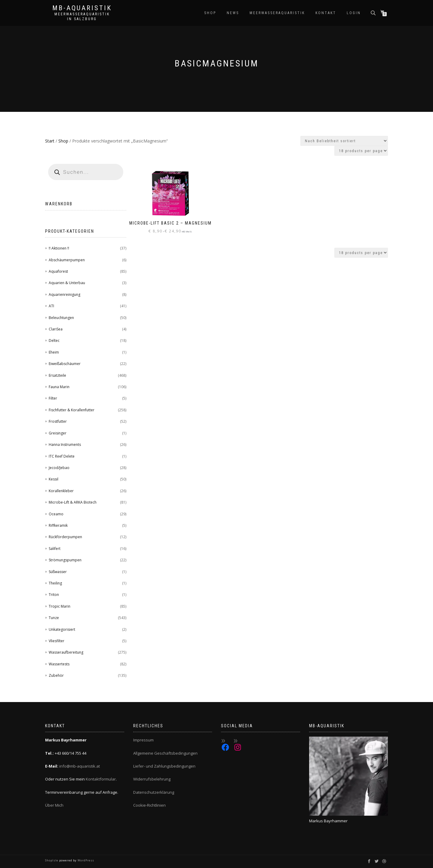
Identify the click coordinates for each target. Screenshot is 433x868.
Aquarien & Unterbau (67, 283)
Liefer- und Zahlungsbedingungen (164, 766)
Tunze (54, 618)
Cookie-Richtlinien (149, 805)
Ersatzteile (57, 375)
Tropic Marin (60, 606)
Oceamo (56, 514)
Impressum (143, 740)
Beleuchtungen (61, 318)
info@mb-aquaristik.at (80, 766)
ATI (51, 306)
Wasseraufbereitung (66, 652)
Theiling (55, 583)
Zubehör (56, 675)
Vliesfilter (57, 641)
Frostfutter (58, 421)
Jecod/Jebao (59, 468)
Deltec (54, 340)
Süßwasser (58, 572)
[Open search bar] (374, 12)
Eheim (54, 352)
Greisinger (58, 433)
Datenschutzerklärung (154, 792)
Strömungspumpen (65, 560)
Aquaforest (58, 271)
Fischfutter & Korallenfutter (72, 410)
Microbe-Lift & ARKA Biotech (73, 502)
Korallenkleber (61, 491)
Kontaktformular (101, 779)
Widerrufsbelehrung (152, 779)
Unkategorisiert (62, 629)
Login (354, 13)
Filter (53, 398)
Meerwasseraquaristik (277, 13)
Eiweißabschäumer (65, 364)
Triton (54, 595)
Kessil (54, 479)
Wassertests (59, 664)
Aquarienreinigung (64, 294)
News (233, 13)
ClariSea (56, 329)
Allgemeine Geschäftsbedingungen (165, 753)
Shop (210, 13)
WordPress (85, 860)
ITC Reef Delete (62, 456)
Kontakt (326, 13)
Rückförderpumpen (65, 537)
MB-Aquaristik (82, 8)
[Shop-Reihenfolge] (344, 141)
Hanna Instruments (65, 445)
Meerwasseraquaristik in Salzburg (82, 17)
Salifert (55, 549)
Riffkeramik (58, 525)
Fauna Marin (59, 387)
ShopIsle (52, 860)
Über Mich (54, 805)
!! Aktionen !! (59, 248)
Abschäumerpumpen (67, 260)
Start (50, 141)
